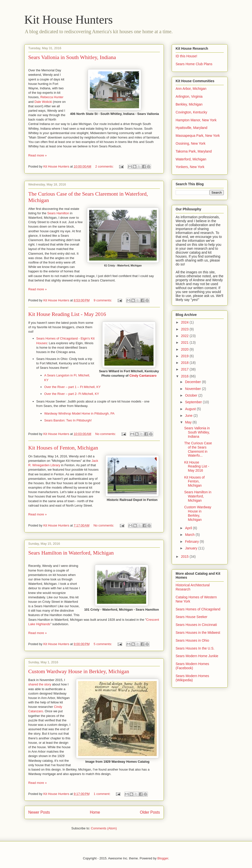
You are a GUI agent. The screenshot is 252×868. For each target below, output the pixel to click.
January (192, 548)
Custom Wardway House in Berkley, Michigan (79, 671)
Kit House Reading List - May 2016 (67, 314)
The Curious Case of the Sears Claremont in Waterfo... (198, 449)
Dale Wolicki (43, 102)
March (190, 535)
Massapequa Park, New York (198, 136)
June (189, 416)
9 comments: (103, 300)
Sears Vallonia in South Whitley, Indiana (72, 57)
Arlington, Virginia (189, 96)
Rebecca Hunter (52, 97)
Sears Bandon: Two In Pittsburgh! (68, 420)
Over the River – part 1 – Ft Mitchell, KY (72, 387)
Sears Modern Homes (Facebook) (192, 666)
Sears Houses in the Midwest (198, 633)
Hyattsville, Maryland (191, 128)
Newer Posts (39, 812)
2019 (185, 356)
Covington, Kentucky (191, 112)
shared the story (40, 684)
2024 (185, 322)
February (192, 542)
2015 (185, 557)
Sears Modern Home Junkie (197, 656)
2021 (185, 342)
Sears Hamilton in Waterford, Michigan (71, 553)
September (194, 402)
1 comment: (102, 794)
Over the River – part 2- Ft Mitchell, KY (72, 394)
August (191, 409)
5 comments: (103, 644)
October (192, 395)
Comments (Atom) (104, 828)
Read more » (37, 155)
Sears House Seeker (191, 617)
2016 (185, 376)
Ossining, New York (190, 143)
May (189, 422)
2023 (185, 329)
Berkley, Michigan (189, 104)
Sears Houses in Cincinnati (196, 625)
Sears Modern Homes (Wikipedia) (192, 678)
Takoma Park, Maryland (194, 151)
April (189, 528)
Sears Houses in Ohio (192, 640)
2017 (185, 369)
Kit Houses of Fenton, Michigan (63, 448)
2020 (185, 349)
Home (95, 812)
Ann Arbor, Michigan (191, 89)
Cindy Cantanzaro (143, 376)
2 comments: (105, 166)
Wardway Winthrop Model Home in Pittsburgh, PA (79, 413)
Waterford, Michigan (191, 159)
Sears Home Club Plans (194, 64)
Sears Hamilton (58, 213)
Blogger (163, 858)
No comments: (106, 434)
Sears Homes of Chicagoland (198, 609)
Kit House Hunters (69, 20)
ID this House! (186, 56)
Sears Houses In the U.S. (195, 648)
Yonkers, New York (190, 167)
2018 (185, 363)
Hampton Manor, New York (196, 120)
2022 (185, 336)
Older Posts (150, 812)
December (193, 382)
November (193, 389)
